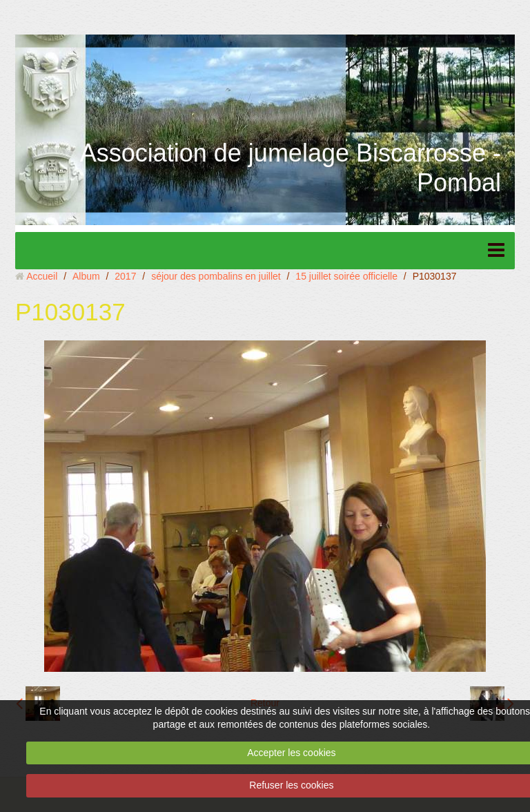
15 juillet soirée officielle (346, 276)
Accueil (42, 276)
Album (86, 276)
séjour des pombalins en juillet (216, 276)
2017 (125, 276)
